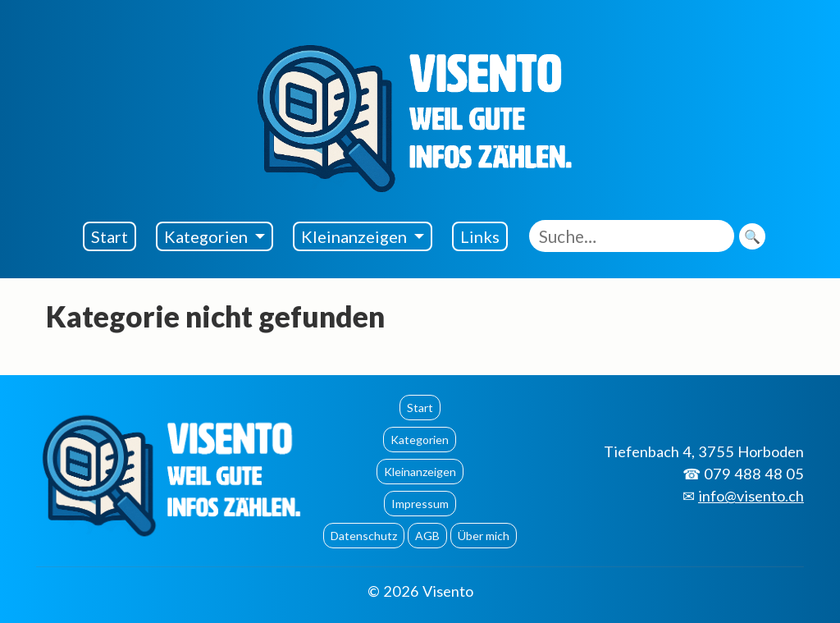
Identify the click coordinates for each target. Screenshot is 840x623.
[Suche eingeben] (632, 236)
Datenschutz (364, 536)
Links (480, 236)
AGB (427, 536)
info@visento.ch (751, 496)
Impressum (420, 504)
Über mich (484, 536)
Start (110, 236)
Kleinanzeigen (356, 236)
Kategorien (208, 236)
